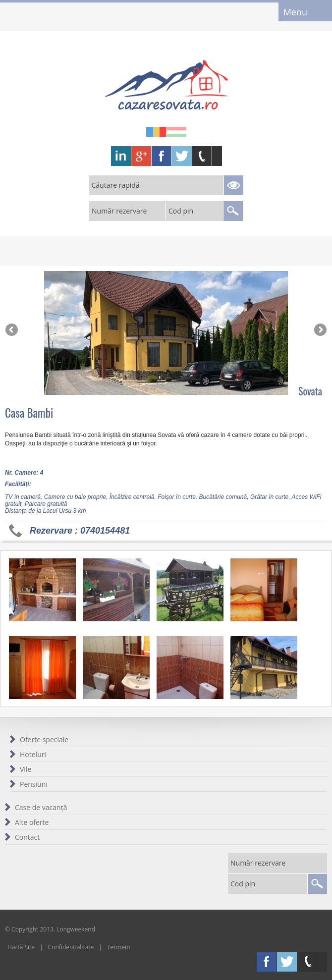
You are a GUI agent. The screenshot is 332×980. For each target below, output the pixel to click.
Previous (12, 330)
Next (320, 330)
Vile (26, 769)
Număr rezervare (119, 211)
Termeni (119, 947)
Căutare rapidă (116, 185)
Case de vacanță (41, 807)
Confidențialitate (71, 947)
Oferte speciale (44, 739)
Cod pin (181, 211)
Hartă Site (21, 947)
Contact (27, 837)
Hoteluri (33, 754)
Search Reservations (233, 185)
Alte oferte (32, 822)
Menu (295, 12)
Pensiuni (34, 784)
